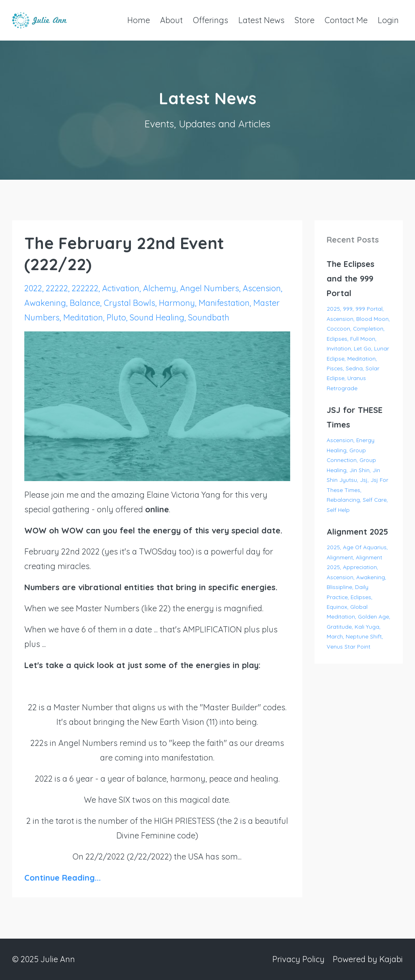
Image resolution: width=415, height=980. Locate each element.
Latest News (261, 20)
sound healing (157, 317)
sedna (354, 368)
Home (139, 20)
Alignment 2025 (357, 532)
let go (363, 348)
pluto (116, 317)
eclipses (337, 338)
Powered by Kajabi (368, 959)
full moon (363, 338)
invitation (339, 348)
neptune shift (364, 636)
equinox (337, 607)
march (335, 636)
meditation (83, 317)
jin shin (359, 470)
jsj (364, 480)
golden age (373, 616)
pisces (335, 368)
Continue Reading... (63, 878)
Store (305, 20)
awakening (45, 303)
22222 (57, 288)
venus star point (349, 646)
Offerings (211, 20)
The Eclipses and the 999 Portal (351, 278)
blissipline (339, 587)
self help (338, 510)
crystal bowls (129, 303)
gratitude (339, 626)
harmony (177, 303)
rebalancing (343, 500)
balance (85, 303)
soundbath (209, 317)
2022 (33, 288)
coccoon (338, 328)
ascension (262, 288)
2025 (333, 308)
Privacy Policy (298, 959)
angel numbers (210, 288)
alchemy (160, 288)
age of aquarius (365, 547)
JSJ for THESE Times (355, 417)
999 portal (369, 308)
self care (375, 500)
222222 (85, 288)
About (171, 20)
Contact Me (346, 20)
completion (368, 328)
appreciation (360, 567)
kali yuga (367, 626)
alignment (340, 557)
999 (348, 308)
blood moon (372, 319)
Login (388, 20)
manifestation (224, 303)
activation (121, 288)
